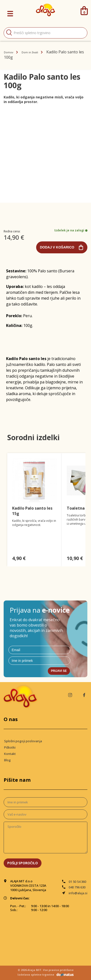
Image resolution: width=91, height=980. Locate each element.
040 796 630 (77, 887)
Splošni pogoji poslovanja (23, 741)
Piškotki (10, 747)
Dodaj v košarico (57, 247)
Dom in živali (30, 52)
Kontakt (10, 754)
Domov (9, 52)
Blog (7, 760)
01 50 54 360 (77, 882)
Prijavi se (59, 671)
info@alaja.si (78, 893)
